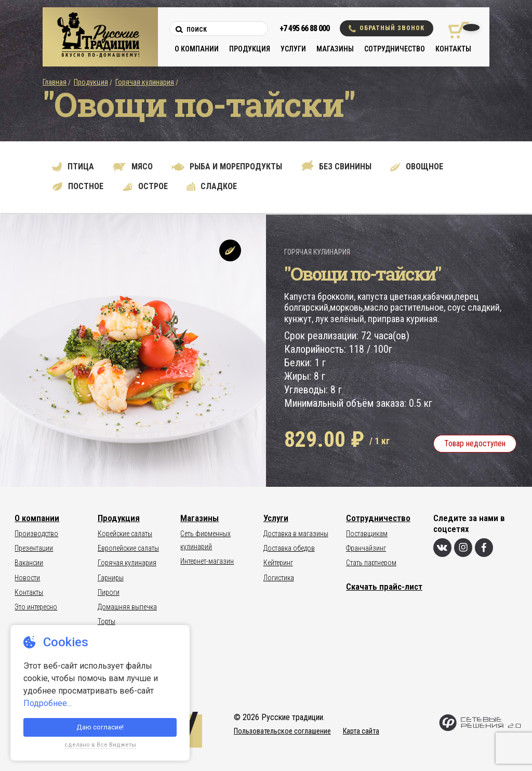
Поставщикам (367, 534)
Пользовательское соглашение (282, 731)
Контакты (453, 49)
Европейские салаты (128, 548)
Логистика (279, 578)
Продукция (250, 49)
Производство (36, 534)
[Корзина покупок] (455, 30)
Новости (27, 578)
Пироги (109, 592)
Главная (55, 82)
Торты (107, 621)
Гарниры (111, 578)
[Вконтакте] (442, 548)
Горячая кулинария (145, 82)
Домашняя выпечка (127, 607)
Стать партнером (371, 563)
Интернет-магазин (207, 561)
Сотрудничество (395, 49)
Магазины (335, 49)
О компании (197, 49)
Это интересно (36, 607)
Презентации (34, 548)
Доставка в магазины (296, 534)
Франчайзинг (366, 548)
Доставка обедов (289, 548)
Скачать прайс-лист (384, 587)
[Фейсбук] (484, 548)
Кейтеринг (278, 563)
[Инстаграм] (463, 548)
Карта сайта (361, 731)
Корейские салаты (125, 534)
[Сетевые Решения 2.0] (480, 729)
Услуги (293, 49)
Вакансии (29, 563)
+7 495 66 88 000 (304, 28)
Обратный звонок (387, 28)
